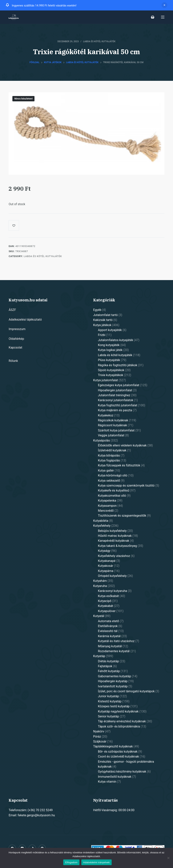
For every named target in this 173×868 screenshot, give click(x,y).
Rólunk (13, 361)
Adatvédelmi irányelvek (97, 862)
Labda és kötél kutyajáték (99, 41)
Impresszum (17, 329)
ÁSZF (12, 310)
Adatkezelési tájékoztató (25, 320)
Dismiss (164, 5)
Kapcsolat (15, 347)
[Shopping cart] (153, 17)
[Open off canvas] (163, 17)
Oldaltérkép (16, 339)
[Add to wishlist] (14, 225)
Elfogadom (71, 862)
